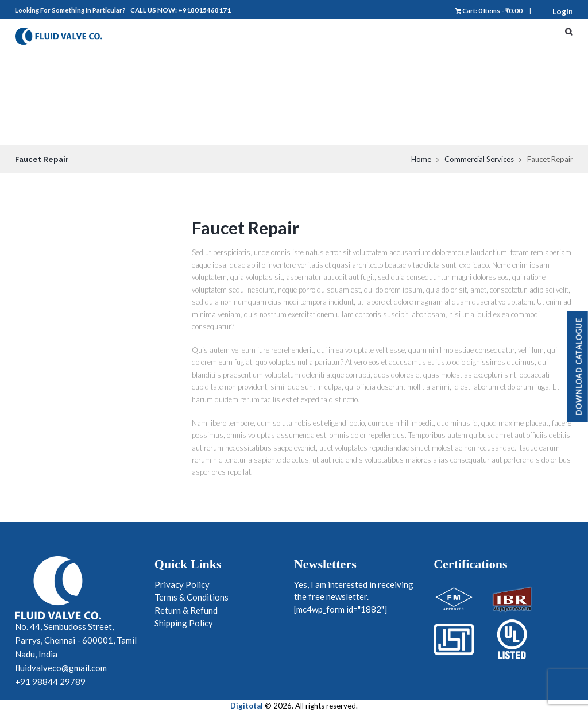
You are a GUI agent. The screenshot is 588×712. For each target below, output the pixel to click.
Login (563, 11)
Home (491, 36)
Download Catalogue (579, 366)
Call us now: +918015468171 (181, 10)
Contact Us (506, 128)
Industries (502, 105)
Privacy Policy (182, 584)
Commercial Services (479, 159)
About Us (500, 59)
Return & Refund (186, 610)
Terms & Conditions (192, 597)
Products (507, 82)
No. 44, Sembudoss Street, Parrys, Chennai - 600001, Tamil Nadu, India (76, 640)
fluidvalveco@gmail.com (61, 668)
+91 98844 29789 (50, 682)
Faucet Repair (245, 228)
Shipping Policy (184, 623)
